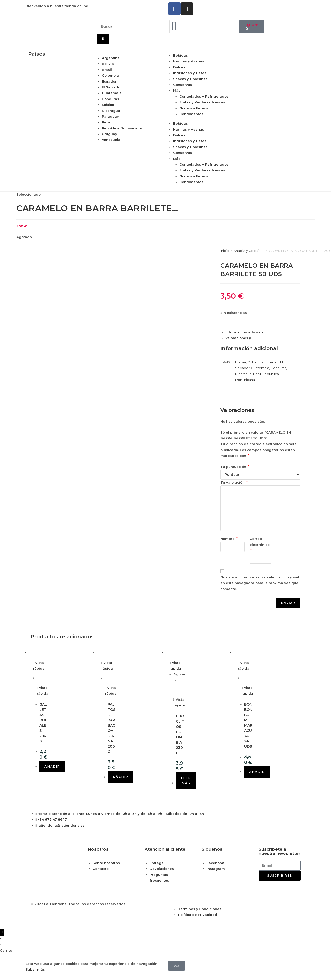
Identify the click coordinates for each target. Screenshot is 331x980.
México (108, 105)
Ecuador (109, 81)
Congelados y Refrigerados (204, 96)
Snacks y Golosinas (190, 79)
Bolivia (108, 64)
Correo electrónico (260, 544)
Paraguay (110, 116)
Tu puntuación (235, 467)
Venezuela (111, 140)
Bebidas (180, 55)
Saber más (35, 969)
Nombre (229, 539)
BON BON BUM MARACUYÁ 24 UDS (248, 725)
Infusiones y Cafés (190, 73)
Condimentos (191, 114)
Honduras (111, 99)
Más (177, 90)
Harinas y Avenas (189, 61)
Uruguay (110, 134)
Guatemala (112, 93)
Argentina (111, 58)
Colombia (110, 75)
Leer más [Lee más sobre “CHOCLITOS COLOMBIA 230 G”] (186, 780)
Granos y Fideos (194, 108)
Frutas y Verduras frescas (202, 102)
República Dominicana (122, 128)
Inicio (225, 251)
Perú (106, 122)
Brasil (107, 70)
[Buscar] (103, 39)
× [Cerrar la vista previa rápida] (1, 939)
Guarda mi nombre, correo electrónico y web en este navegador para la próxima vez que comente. (260, 583)
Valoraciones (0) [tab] (239, 338)
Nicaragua (111, 111)
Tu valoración (234, 482)
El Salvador (112, 87)
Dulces (179, 67)
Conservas (183, 85)
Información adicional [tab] (245, 332)
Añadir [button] (52, 766)
